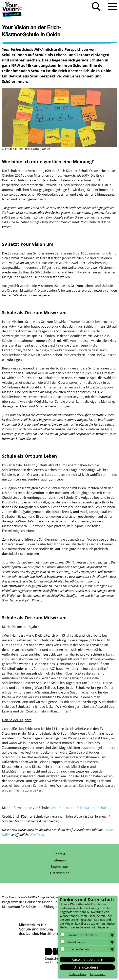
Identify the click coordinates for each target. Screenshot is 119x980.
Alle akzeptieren (87, 967)
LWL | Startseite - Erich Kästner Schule (79, 808)
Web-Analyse (76, 942)
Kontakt (59, 854)
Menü (113, 7)
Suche (96, 7)
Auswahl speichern (87, 959)
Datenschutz (60, 873)
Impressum (60, 867)
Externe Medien (78, 949)
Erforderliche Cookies (82, 935)
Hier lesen (37, 835)
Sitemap (60, 860)
